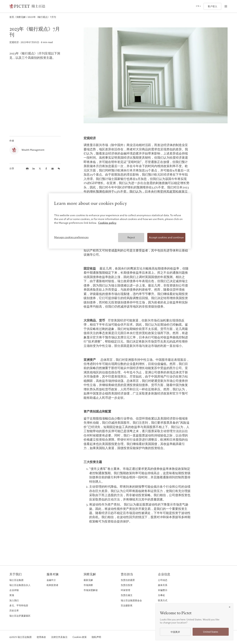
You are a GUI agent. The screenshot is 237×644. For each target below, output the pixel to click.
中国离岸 (175, 632)
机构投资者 (52, 585)
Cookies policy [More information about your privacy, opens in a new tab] (107, 223)
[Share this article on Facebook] (46, 169)
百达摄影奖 (127, 605)
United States (211, 632)
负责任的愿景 (128, 580)
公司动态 (163, 580)
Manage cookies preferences (71, 237)
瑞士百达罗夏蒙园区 (20, 616)
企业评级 (14, 590)
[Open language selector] (198, 6)
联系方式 (163, 600)
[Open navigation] (226, 6)
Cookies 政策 (80, 637)
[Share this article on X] (40, 169)
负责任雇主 (127, 595)
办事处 (161, 595)
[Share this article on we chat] (59, 169)
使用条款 (41, 637)
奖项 (12, 595)
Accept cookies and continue (166, 237)
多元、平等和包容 (19, 605)
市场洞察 (88, 585)
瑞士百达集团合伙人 (20, 585)
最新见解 (88, 580)
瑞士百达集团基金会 (131, 600)
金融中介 (51, 580)
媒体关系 (163, 585)
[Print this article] (27, 169)
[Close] (230, 607)
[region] (120, 221)
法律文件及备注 (59, 637)
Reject (131, 237)
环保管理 (125, 590)
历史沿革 (14, 610)
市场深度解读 (91, 590)
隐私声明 (96, 637)
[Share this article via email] (53, 169)
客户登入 (212, 6)
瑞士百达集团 (16, 580)
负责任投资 (127, 585)
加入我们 (14, 600)
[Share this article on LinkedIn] (34, 169)
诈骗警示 (163, 590)
